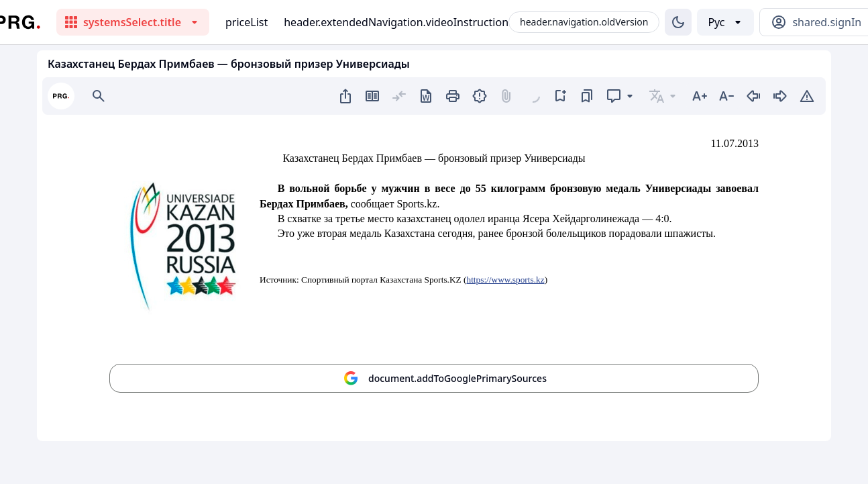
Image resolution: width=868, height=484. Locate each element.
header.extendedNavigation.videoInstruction (396, 22)
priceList (247, 22)
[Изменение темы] (678, 22)
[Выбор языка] (725, 22)
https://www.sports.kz (505, 280)
